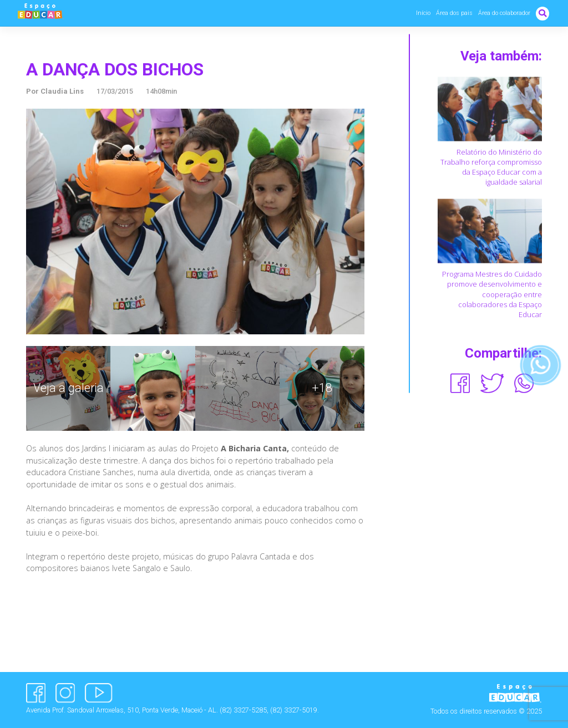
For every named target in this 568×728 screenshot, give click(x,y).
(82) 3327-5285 (243, 710)
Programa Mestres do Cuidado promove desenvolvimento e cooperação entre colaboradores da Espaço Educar (492, 294)
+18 (322, 388)
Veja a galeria (69, 388)
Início (423, 13)
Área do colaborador (504, 13)
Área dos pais (454, 13)
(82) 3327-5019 (294, 710)
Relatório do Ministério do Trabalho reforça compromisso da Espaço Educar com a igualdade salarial (491, 167)
